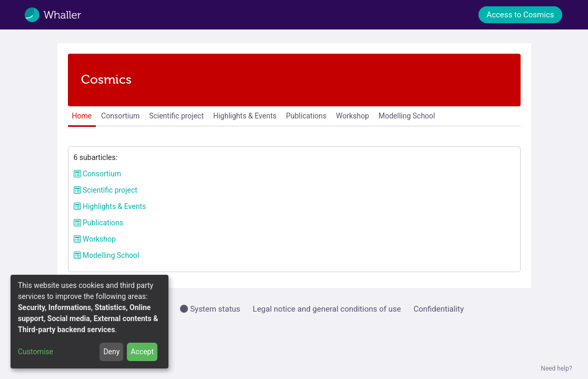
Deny (111, 352)
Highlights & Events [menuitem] (245, 116)
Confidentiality (438, 309)
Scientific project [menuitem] (176, 116)
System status (210, 309)
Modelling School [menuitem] (407, 116)
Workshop (95, 239)
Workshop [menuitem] (352, 116)
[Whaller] (60, 15)
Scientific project (106, 190)
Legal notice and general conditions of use (327, 309)
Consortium (98, 174)
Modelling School (107, 255)
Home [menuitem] (82, 116)
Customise (36, 352)
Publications (99, 223)
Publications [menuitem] (306, 116)
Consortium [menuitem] (120, 116)
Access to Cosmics (520, 15)
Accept (142, 352)
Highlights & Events (110, 206)
